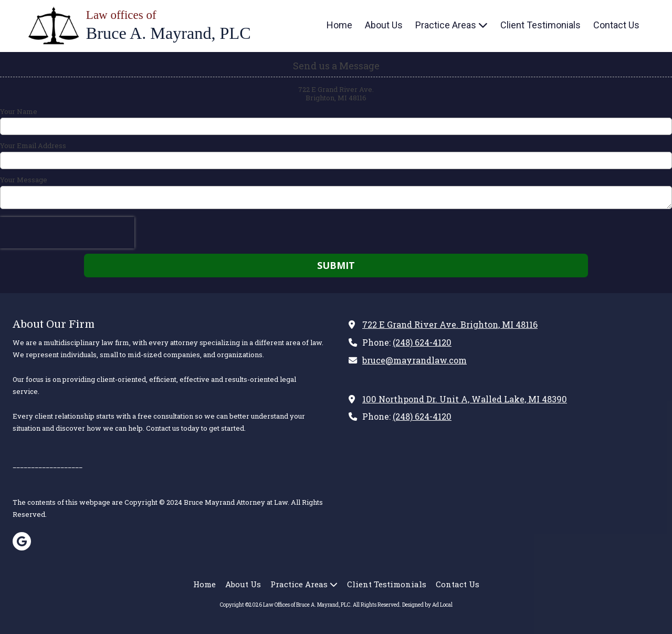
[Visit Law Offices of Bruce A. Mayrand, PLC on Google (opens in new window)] (22, 541)
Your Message (24, 180)
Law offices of (121, 15)
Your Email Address (33, 145)
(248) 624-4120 (422, 342)
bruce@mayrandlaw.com (414, 360)
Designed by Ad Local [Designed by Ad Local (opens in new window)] (427, 605)
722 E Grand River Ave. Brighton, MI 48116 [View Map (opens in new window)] (450, 324)
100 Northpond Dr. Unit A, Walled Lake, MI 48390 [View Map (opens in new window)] (465, 399)
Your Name (19, 111)
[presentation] (67, 233)
